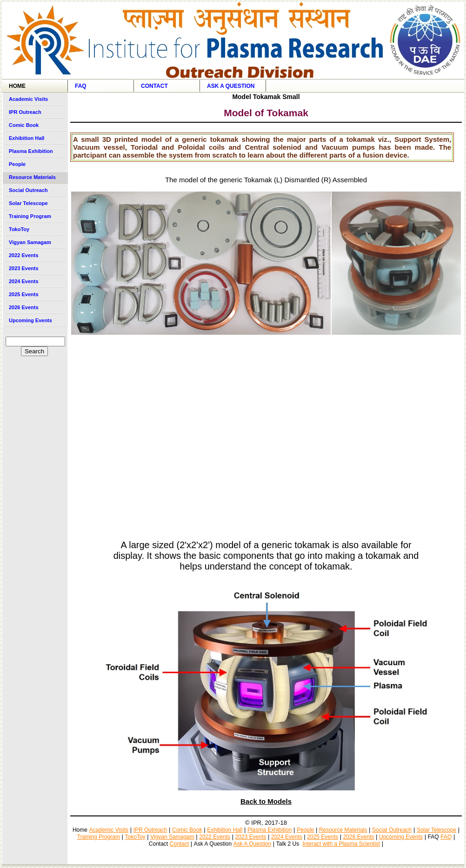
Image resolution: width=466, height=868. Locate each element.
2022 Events (24, 255)
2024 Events (24, 281)
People (17, 164)
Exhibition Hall (27, 138)
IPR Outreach (25, 112)
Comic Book (24, 125)
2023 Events (24, 268)
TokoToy (19, 229)
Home (17, 86)
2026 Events (24, 307)
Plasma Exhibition (31, 151)
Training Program (30, 216)
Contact (154, 86)
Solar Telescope (28, 203)
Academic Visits (28, 99)
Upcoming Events (30, 320)
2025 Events (24, 294)
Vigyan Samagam (30, 242)
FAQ (81, 86)
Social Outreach (28, 190)
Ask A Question (231, 86)
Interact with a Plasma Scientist (341, 844)
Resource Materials (32, 177)
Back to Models (266, 801)
